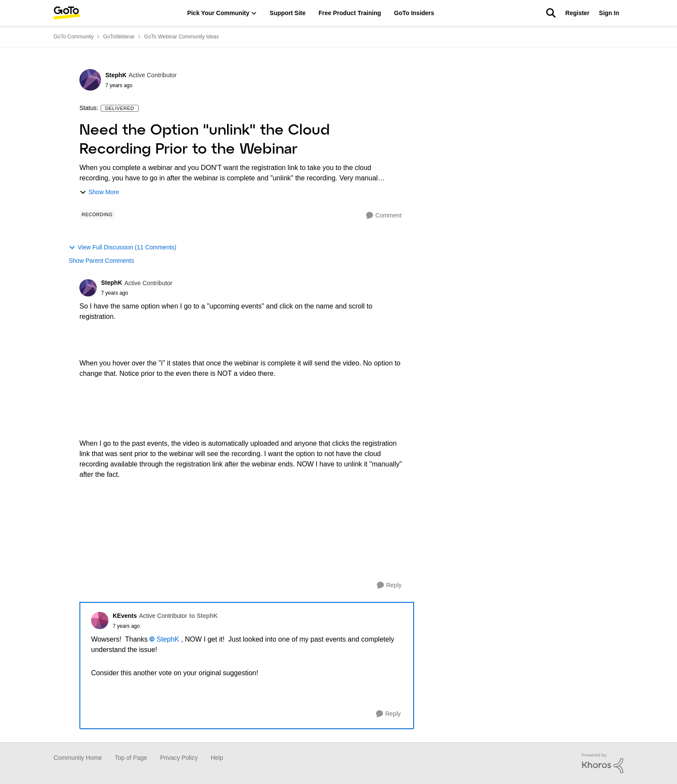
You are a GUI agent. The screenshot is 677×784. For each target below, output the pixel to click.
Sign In (609, 13)
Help (217, 758)
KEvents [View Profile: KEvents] (125, 616)
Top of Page (131, 758)
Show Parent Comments (101, 261)
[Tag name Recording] (97, 214)
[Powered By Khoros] (603, 763)
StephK (168, 639)
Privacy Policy (179, 758)
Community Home (78, 758)
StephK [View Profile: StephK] (116, 75)
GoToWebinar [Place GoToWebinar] (119, 37)
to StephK (203, 616)
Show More (99, 192)
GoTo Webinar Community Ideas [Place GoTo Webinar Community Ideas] (182, 37)
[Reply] (389, 585)
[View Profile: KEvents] (100, 620)
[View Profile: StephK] (90, 80)
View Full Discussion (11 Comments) (122, 247)
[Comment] (384, 216)
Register (577, 13)
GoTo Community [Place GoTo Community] (74, 37)
